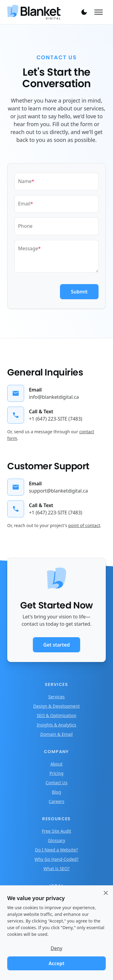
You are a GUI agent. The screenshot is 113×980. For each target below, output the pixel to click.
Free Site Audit (56, 831)
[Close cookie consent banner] (106, 893)
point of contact (84, 525)
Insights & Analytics (56, 725)
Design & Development (56, 706)
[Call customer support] (45, 509)
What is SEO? (56, 869)
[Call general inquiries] (45, 415)
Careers (56, 801)
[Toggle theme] (84, 12)
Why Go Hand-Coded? (57, 859)
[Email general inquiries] (43, 393)
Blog (56, 792)
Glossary (57, 840)
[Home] (41, 12)
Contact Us (56, 783)
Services (56, 697)
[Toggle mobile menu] (99, 12)
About (56, 764)
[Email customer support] (48, 487)
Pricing (56, 773)
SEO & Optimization (57, 715)
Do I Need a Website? (56, 850)
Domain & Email (56, 734)
